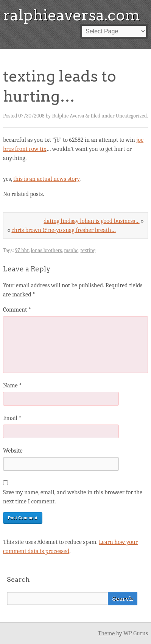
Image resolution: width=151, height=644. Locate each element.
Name (12, 385)
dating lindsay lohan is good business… (91, 221)
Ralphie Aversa (68, 116)
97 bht (22, 250)
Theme (106, 633)
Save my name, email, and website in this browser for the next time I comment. (73, 497)
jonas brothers (47, 250)
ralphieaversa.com (72, 15)
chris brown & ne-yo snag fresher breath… (63, 230)
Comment (17, 310)
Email (12, 418)
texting (88, 250)
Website (13, 451)
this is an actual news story (46, 179)
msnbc (71, 250)
